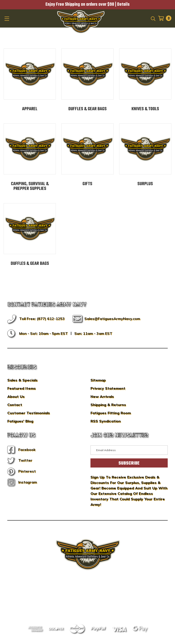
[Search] (153, 18)
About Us (16, 396)
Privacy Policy (96, 602)
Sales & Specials (22, 380)
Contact (15, 405)
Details (123, 5)
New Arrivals (102, 396)
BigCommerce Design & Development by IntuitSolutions (88, 595)
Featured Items (22, 388)
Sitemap (98, 380)
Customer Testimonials (29, 413)
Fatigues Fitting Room (111, 413)
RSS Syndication (106, 421)
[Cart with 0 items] (163, 18)
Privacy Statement (108, 388)
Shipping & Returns (108, 405)
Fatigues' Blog (20, 421)
